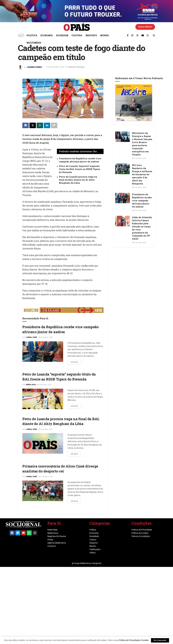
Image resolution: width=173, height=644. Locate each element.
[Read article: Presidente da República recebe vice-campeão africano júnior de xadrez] (43, 352)
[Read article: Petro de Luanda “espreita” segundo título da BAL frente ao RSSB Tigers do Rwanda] (43, 399)
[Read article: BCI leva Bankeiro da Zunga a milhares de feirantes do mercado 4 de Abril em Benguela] (123, 169)
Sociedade (62, 35)
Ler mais (76, 361)
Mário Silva (31, 385)
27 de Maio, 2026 (46, 477)
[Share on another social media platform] (54, 125)
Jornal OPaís (32, 337)
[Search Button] (154, 35)
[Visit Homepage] (77, 27)
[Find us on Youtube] (143, 35)
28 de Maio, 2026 (46, 429)
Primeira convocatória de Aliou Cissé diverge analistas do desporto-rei (60, 469)
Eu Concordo (160, 640)
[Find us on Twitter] (137, 35)
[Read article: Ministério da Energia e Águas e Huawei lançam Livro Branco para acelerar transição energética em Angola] (123, 137)
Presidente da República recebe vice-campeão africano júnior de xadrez (80, 160)
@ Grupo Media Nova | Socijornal (86, 563)
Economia (47, 35)
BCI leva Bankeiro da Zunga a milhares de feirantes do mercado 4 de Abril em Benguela (142, 174)
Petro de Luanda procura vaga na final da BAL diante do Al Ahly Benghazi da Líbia (78, 180)
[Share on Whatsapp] (40, 125)
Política (32, 35)
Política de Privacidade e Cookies (134, 640)
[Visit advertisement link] (63, 310)
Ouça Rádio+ (145, 27)
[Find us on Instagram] (132, 35)
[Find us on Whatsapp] (148, 35)
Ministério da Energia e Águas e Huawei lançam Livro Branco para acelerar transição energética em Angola (142, 144)
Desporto (91, 35)
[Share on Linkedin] (47, 125)
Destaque (81, 67)
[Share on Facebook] (26, 125)
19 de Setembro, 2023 (55, 67)
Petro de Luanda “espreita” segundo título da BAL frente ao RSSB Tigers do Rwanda (79, 169)
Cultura (77, 35)
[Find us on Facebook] (128, 35)
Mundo (105, 35)
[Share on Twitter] (33, 125)
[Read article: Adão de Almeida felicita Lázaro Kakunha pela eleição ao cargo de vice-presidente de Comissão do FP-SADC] (123, 221)
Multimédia (34, 43)
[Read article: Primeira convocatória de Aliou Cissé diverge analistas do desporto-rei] (43, 491)
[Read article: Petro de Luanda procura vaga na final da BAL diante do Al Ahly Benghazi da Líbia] (43, 443)
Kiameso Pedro (35, 67)
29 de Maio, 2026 (46, 337)
